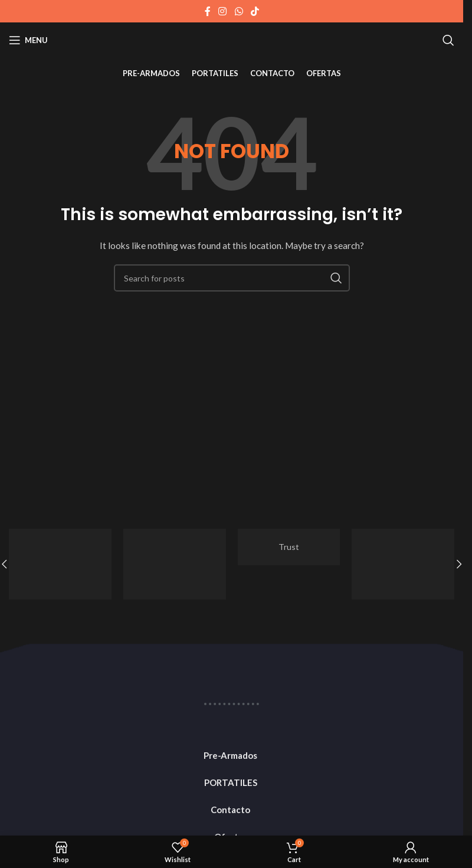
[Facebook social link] (208, 11)
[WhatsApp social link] (239, 11)
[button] (459, 564)
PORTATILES (231, 782)
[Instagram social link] (223, 11)
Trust (289, 547)
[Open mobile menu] (28, 40)
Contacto (230, 810)
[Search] (448, 40)
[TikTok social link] (255, 11)
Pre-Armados (230, 755)
